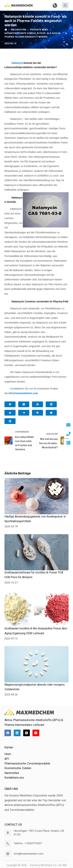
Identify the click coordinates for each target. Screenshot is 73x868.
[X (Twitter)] (24, 404)
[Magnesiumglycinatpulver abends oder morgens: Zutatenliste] (37, 664)
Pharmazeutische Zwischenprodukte (27, 763)
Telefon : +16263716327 (28, 843)
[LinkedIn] (51, 404)
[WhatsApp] (51, 413)
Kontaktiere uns (14, 778)
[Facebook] (10, 404)
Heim (8, 754)
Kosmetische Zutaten (18, 768)
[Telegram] (24, 413)
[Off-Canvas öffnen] (65, 5)
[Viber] (37, 413)
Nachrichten (12, 773)
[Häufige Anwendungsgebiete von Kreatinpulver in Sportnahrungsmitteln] (37, 496)
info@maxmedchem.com (29, 854)
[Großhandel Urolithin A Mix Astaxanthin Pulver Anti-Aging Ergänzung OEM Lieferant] (37, 608)
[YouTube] (36, 733)
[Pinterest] (37, 404)
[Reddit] (10, 413)
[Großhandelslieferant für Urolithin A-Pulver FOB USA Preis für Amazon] (37, 552)
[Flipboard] (10, 421)
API (7, 759)
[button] (55, 5)
